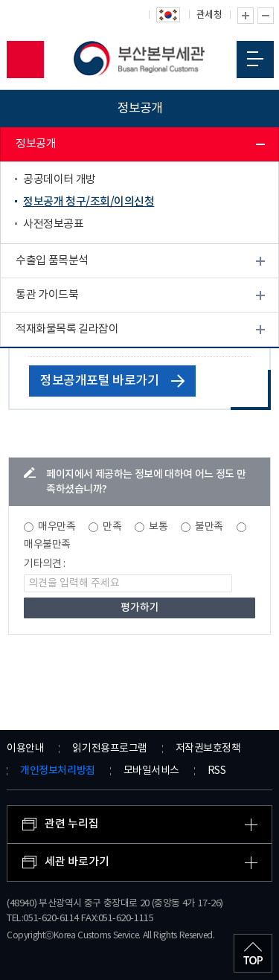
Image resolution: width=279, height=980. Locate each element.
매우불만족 (47, 545)
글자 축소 (266, 16)
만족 (112, 527)
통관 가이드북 (47, 295)
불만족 (209, 527)
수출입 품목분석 (52, 261)
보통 (158, 527)
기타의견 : (45, 564)
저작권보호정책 (208, 749)
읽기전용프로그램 (109, 749)
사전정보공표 (53, 224)
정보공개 (36, 144)
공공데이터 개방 (60, 180)
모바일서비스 (151, 771)
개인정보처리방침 (57, 771)
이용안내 (25, 749)
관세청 (209, 15)
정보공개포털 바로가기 (112, 381)
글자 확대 (246, 16)
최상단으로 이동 (253, 953)
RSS (217, 771)
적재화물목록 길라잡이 (67, 329)
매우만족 (57, 527)
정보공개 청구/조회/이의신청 (89, 202)
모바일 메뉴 (255, 59)
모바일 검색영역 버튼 (25, 60)
